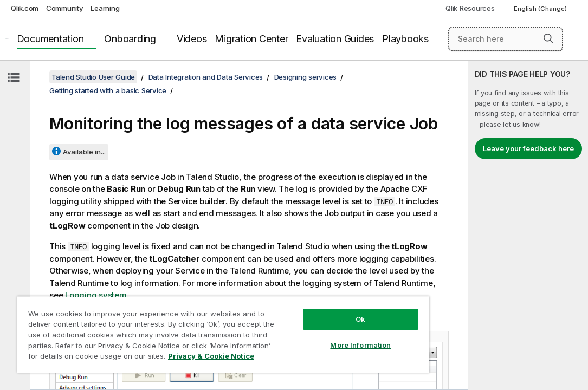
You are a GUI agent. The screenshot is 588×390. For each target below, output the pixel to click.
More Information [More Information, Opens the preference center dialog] (301, 326)
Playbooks (405, 39)
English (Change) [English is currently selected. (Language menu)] (541, 9)
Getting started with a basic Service (108, 90)
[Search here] (506, 39)
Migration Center (251, 39)
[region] (188, 325)
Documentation (50, 39)
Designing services (306, 77)
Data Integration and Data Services (206, 77)
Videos (192, 39)
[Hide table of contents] (14, 77)
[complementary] (528, 225)
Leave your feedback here (528, 148)
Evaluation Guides (335, 39)
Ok (301, 300)
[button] (548, 38)
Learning (105, 8)
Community (65, 8)
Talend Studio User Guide (93, 77)
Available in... (84, 152)
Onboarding (130, 39)
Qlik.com (25, 8)
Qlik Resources (470, 8)
